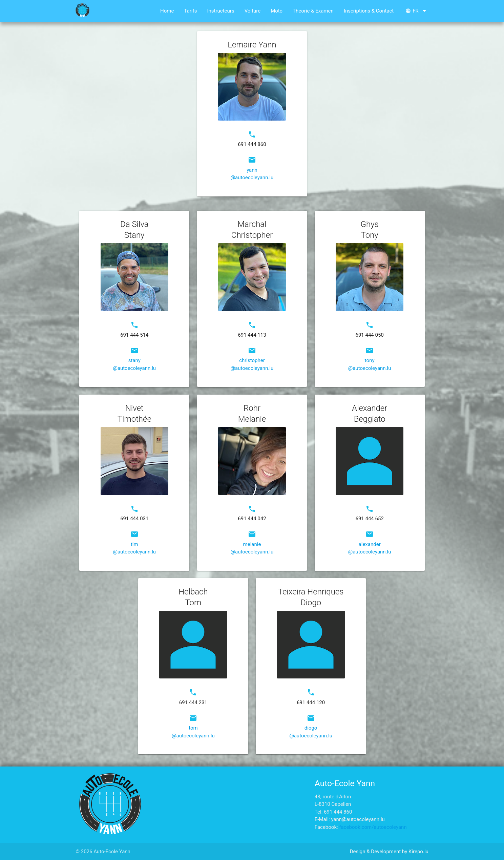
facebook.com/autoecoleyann (373, 827)
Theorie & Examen (313, 11)
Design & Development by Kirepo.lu (389, 852)
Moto (277, 11)
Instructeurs (220, 11)
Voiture (253, 11)
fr (417, 11)
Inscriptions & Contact (369, 11)
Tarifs (190, 11)
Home (167, 11)
